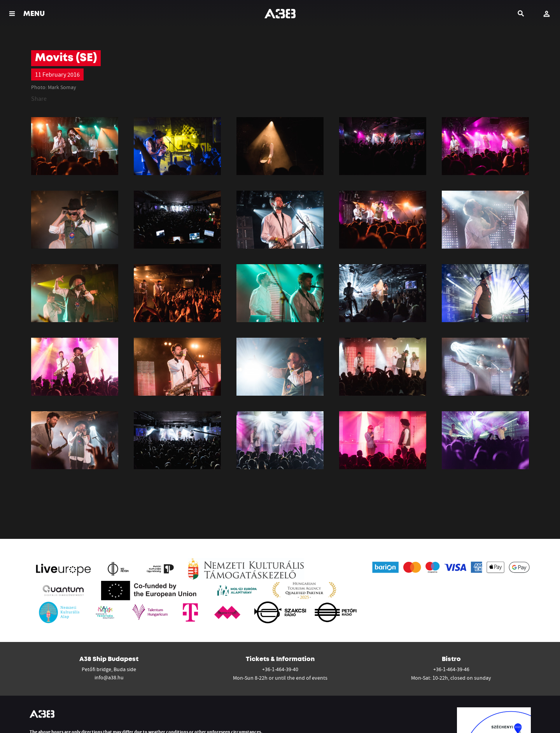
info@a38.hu (109, 677)
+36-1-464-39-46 (451, 669)
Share (39, 98)
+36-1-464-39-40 (280, 669)
